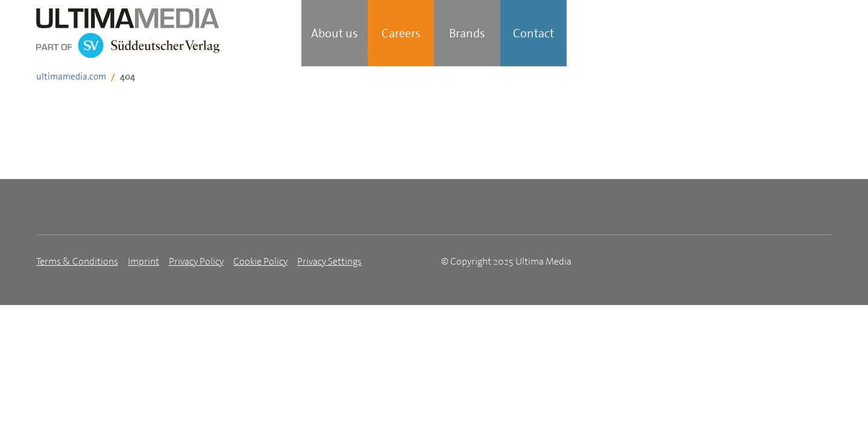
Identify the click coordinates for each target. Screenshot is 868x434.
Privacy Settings (329, 261)
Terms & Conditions (77, 261)
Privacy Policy (196, 261)
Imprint (143, 261)
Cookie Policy (260, 261)
